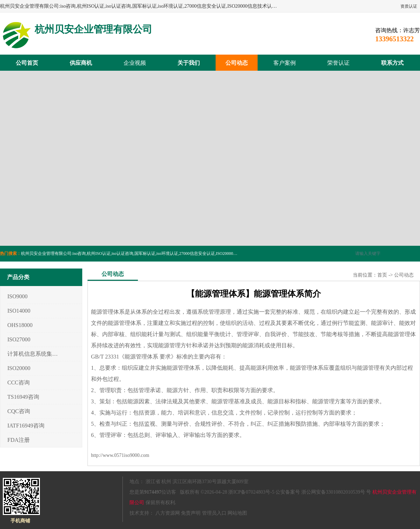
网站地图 (237, 513)
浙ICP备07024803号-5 (251, 492)
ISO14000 (19, 311)
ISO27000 (19, 339)
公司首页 (27, 63)
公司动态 (237, 63)
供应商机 (81, 63)
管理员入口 (214, 513)
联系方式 (392, 63)
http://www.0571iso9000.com (120, 455)
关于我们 (189, 63)
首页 (382, 275)
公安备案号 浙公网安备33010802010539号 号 (323, 492)
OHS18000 (20, 325)
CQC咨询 (19, 411)
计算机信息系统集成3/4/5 (33, 354)
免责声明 (191, 513)
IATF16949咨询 (26, 426)
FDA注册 (19, 440)
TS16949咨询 (23, 397)
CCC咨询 (19, 382)
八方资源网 (168, 513)
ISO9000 (17, 296)
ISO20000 (19, 368)
